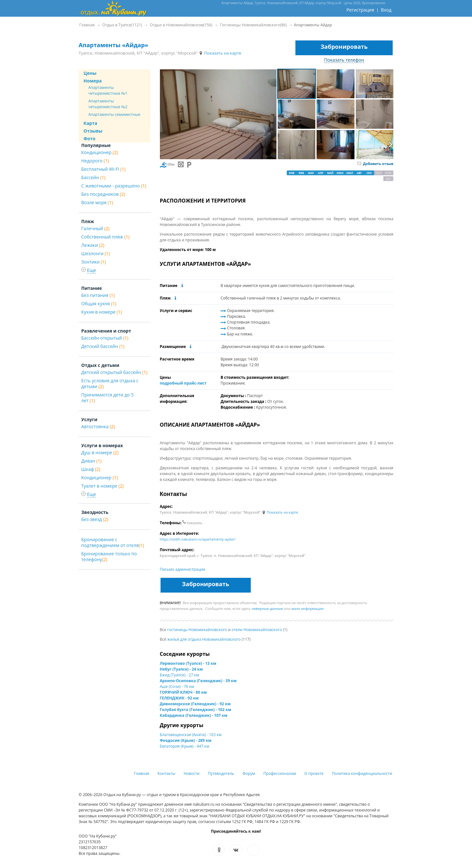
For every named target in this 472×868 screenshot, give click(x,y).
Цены (90, 73)
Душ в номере (100, 452)
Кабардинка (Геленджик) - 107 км (194, 715)
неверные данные (267, 608)
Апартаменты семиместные (114, 114)
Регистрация (360, 10)
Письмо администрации (183, 569)
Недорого (95, 161)
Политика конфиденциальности (362, 773)
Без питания (98, 295)
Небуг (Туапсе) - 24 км (181, 669)
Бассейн (93, 177)
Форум (249, 773)
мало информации (308, 608)
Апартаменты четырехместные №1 (108, 90)
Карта (90, 123)
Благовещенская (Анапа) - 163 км (191, 735)
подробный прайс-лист (183, 383)
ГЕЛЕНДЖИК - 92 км (179, 698)
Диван (91, 461)
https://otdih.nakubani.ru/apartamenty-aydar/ (198, 539)
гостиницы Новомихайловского (197, 630)
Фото (89, 139)
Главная (142, 773)
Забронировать (344, 47)
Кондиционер (100, 152)
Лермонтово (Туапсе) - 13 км (188, 663)
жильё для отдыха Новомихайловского (204, 639)
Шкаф (91, 469)
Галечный (95, 228)
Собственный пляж (105, 237)
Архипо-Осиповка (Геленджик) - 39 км (198, 681)
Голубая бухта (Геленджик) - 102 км (196, 710)
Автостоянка (98, 426)
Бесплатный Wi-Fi (103, 169)
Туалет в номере (102, 486)
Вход (386, 10)
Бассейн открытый (105, 338)
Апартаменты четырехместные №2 (108, 104)
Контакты (167, 773)
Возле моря (97, 202)
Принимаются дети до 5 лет (107, 398)
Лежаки (93, 245)
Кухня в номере (102, 312)
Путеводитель (221, 773)
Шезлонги (96, 253)
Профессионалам (280, 773)
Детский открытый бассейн (114, 372)
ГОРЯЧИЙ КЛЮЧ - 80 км (183, 692)
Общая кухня (99, 304)
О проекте (314, 773)
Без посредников (103, 194)
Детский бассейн (103, 346)
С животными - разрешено (114, 186)
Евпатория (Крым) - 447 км (185, 746)
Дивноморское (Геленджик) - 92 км (195, 704)
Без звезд (95, 519)
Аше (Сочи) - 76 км (177, 686)
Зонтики (94, 262)
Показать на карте (220, 53)
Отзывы (93, 131)
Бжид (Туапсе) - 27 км (179, 675)
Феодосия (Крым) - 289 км (186, 740)
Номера (93, 81)
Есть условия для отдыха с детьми (110, 383)
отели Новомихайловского (257, 630)
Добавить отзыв (375, 164)
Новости (192, 773)
